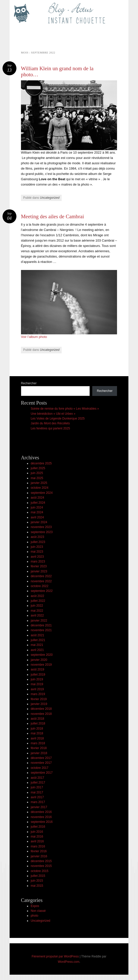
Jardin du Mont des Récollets (50, 423)
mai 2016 (37, 837)
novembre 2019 (41, 665)
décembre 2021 (41, 625)
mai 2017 (37, 792)
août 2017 (37, 778)
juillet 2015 (38, 876)
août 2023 (37, 537)
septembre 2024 (42, 493)
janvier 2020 (39, 660)
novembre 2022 (41, 581)
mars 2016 (38, 846)
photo (34, 916)
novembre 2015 (41, 866)
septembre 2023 (42, 532)
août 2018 (37, 719)
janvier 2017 (39, 807)
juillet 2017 (38, 783)
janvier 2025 (39, 483)
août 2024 (37, 498)
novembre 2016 (41, 817)
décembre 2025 (41, 463)
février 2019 (39, 699)
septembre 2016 (42, 822)
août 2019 (37, 669)
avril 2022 (37, 615)
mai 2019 (37, 684)
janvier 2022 (39, 621)
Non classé (38, 911)
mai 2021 (37, 645)
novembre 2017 (41, 763)
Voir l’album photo (34, 337)
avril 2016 (37, 841)
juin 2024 (37, 507)
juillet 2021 (38, 640)
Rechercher (29, 383)
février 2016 (39, 851)
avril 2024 (37, 517)
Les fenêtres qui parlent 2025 (50, 428)
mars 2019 (38, 694)
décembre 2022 (41, 576)
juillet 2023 (38, 542)
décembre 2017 (41, 758)
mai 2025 (37, 478)
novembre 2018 (41, 714)
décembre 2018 (41, 709)
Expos (35, 906)
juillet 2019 (38, 675)
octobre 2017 (39, 768)
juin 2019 (37, 679)
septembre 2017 (42, 773)
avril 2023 (37, 557)
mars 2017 (38, 802)
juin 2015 (37, 881)
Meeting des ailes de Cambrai (53, 216)
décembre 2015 (41, 861)
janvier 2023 (39, 571)
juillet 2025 (38, 468)
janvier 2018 (39, 753)
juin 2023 (37, 547)
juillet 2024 (38, 503)
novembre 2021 (41, 630)
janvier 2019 (39, 704)
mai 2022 (37, 611)
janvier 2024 (39, 522)
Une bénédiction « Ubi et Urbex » (53, 414)
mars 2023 (38, 561)
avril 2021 (37, 650)
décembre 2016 (41, 812)
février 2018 (39, 748)
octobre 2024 (39, 488)
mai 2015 (37, 886)
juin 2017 (37, 787)
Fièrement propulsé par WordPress (55, 956)
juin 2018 (37, 729)
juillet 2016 (38, 827)
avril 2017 (37, 797)
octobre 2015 (39, 871)
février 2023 (39, 566)
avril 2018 (37, 738)
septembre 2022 (42, 591)
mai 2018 (37, 733)
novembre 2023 (41, 527)
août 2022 (37, 596)
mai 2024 (37, 512)
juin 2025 (37, 473)
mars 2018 (38, 743)
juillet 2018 (38, 723)
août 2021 (37, 635)
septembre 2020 (42, 655)
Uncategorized (50, 198)
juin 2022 (37, 606)
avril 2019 (37, 689)
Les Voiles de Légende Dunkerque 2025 (58, 419)
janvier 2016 (39, 856)
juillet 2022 (38, 601)
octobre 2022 (39, 586)
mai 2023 (37, 552)
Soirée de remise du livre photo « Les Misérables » (65, 409)
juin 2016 (37, 832)
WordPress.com (69, 962)
